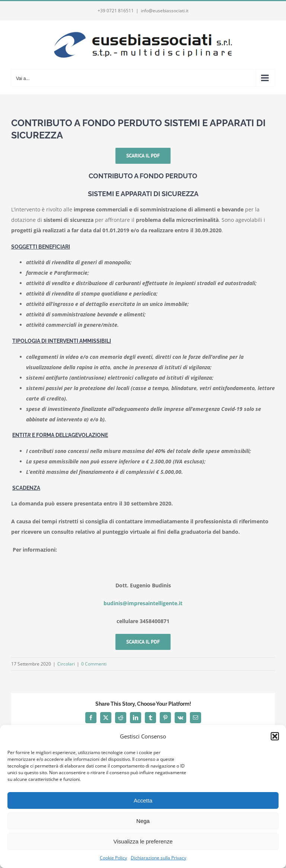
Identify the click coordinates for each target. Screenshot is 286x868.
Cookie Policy (113, 858)
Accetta (143, 800)
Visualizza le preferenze (143, 841)
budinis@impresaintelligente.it (143, 603)
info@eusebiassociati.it (165, 11)
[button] (275, 736)
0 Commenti (94, 664)
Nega (143, 821)
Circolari (66, 664)
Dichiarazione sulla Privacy (158, 858)
